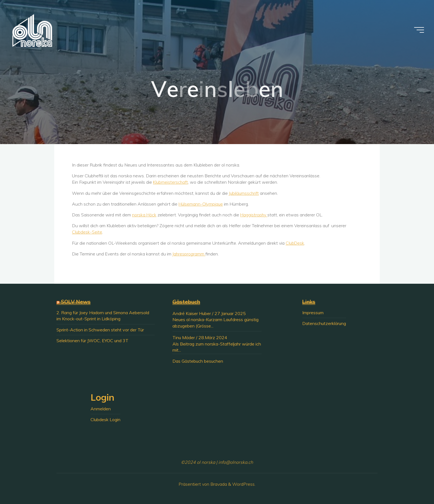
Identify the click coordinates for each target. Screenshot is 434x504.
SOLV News (76, 302)
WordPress (243, 484)
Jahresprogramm (189, 254)
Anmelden (101, 409)
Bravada (218, 484)
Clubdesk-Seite (87, 232)
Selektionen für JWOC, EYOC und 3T (92, 341)
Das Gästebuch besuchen (198, 361)
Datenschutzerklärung (324, 323)
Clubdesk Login (105, 419)
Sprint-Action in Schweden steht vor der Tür (100, 330)
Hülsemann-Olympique (201, 204)
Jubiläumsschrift (244, 193)
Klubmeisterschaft (171, 182)
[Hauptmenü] (418, 30)
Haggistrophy (254, 215)
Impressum (313, 313)
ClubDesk (295, 243)
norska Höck (144, 215)
